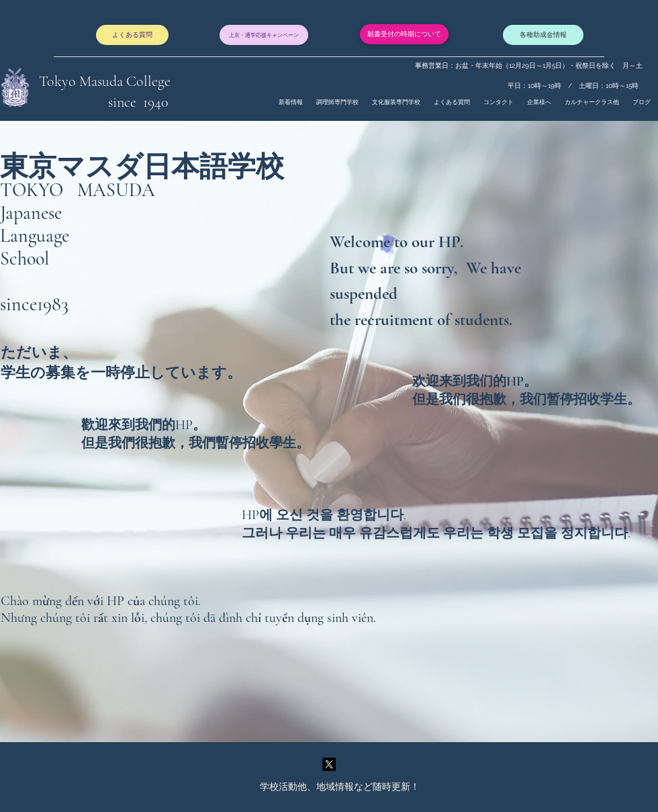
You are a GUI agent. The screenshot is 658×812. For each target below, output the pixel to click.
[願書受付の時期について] (404, 34)
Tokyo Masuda (83, 81)
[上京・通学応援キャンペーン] (264, 35)
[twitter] (329, 764)
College (148, 81)
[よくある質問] (132, 35)
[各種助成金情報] (543, 35)
